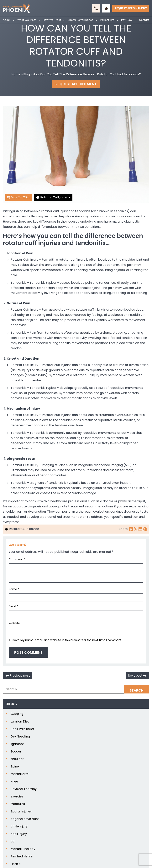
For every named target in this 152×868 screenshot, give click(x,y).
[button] (96, 8)
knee (14, 782)
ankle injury (19, 826)
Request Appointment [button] (131, 8)
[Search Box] (76, 689)
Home (16, 74)
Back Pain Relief (22, 729)
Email (13, 606)
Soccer (16, 752)
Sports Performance (81, 20)
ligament (17, 744)
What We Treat (27, 20)
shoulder (17, 759)
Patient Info (107, 20)
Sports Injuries (21, 811)
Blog (27, 74)
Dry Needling (20, 737)
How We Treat (52, 20)
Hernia (16, 864)
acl (13, 841)
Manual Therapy (23, 849)
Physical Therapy (24, 789)
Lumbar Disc (20, 722)
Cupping (17, 714)
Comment (17, 559)
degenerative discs (25, 819)
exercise (17, 796)
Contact (144, 20)
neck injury (19, 834)
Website (14, 623)
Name (14, 589)
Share (123, 529)
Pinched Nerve (22, 856)
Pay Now (127, 20)
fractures (18, 804)
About (7, 20)
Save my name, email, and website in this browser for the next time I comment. (67, 640)
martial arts (20, 774)
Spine (15, 767)
